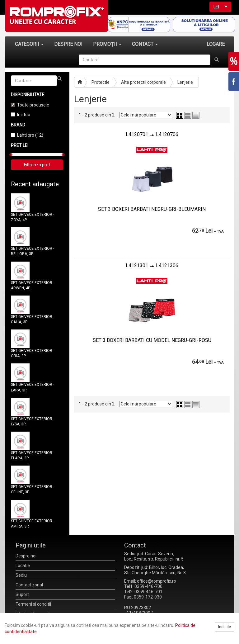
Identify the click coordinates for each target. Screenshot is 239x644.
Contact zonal (29, 585)
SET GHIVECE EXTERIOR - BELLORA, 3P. (33, 251)
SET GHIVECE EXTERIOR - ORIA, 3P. (33, 353)
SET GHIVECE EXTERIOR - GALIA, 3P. (33, 319)
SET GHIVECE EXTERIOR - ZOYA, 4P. (33, 217)
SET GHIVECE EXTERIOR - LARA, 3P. (33, 387)
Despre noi (26, 556)
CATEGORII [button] (29, 44)
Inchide (225, 627)
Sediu (21, 575)
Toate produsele (33, 105)
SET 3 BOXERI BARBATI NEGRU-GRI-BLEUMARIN (152, 209)
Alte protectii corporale (143, 82)
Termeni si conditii (33, 604)
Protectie (101, 82)
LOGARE (216, 44)
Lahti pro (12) (30, 135)
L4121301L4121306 (152, 265)
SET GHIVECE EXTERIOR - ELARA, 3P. (33, 455)
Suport (22, 594)
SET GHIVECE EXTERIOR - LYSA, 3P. (33, 421)
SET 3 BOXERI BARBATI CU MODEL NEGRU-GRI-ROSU (152, 340)
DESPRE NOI (68, 44)
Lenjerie (185, 82)
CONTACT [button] (145, 44)
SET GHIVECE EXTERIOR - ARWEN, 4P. (33, 285)
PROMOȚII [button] (107, 44)
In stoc (23, 115)
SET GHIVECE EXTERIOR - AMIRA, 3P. (33, 524)
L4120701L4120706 (152, 134)
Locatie (23, 566)
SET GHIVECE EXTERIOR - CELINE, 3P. (33, 489)
